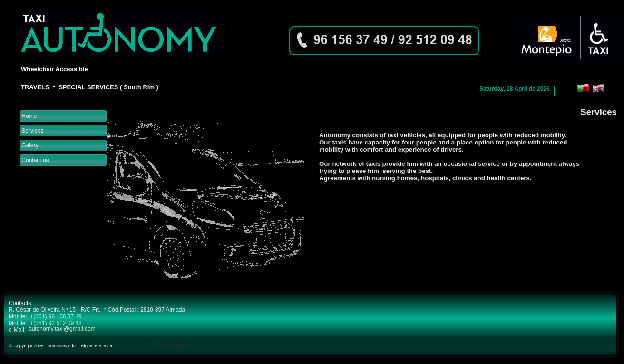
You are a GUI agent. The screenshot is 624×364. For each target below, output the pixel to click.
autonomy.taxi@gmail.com (62, 329)
